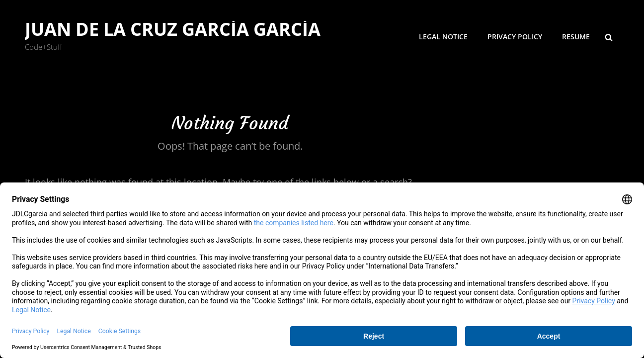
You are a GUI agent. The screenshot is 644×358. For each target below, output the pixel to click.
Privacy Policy (515, 37)
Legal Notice (443, 37)
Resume (576, 37)
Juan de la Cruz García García (173, 29)
